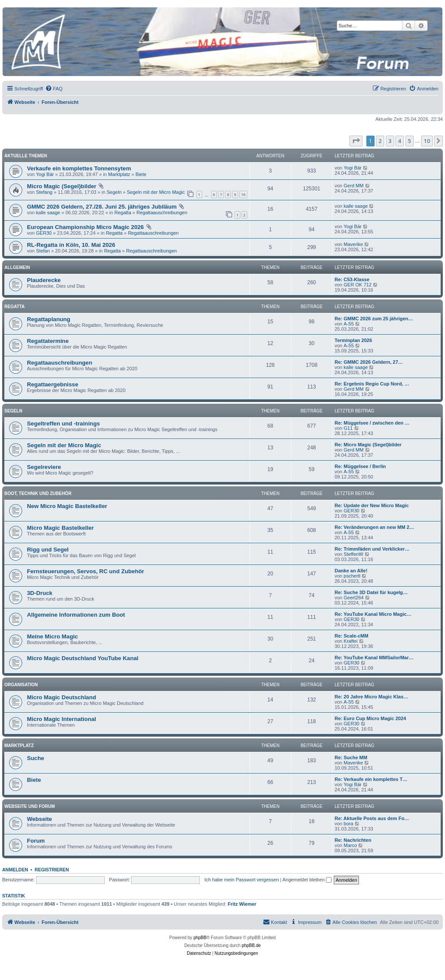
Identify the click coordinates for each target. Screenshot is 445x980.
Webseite (40, 819)
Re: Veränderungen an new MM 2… (374, 527)
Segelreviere (44, 467)
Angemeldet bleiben (307, 880)
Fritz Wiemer (242, 904)
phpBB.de (251, 945)
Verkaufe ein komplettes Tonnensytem (79, 168)
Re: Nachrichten (353, 840)
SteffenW (354, 554)
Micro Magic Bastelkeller (60, 528)
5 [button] (410, 141)
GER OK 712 (358, 285)
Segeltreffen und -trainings (63, 424)
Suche (36, 758)
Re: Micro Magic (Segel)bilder (368, 445)
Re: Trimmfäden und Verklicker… (372, 549)
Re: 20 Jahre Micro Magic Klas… (371, 697)
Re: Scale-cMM (352, 636)
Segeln (114, 192)
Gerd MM (354, 186)
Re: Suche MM (351, 757)
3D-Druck (40, 593)
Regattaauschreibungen (162, 213)
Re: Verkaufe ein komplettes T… (371, 779)
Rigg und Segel (48, 550)
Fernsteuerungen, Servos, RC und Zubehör (86, 571)
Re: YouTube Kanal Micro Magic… (373, 614)
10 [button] (427, 141)
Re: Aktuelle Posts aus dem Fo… (372, 818)
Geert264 (354, 598)
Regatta (123, 213)
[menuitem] (54, 89)
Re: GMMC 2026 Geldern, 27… (369, 362)
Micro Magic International (61, 719)
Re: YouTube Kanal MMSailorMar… (374, 658)
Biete (141, 174)
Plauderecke (44, 280)
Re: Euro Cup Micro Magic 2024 (370, 718)
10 (243, 194)
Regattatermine (48, 341)
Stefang (44, 192)
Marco (350, 845)
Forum (36, 841)
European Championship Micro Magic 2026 (85, 227)
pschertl (352, 576)
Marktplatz (119, 174)
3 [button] (390, 141)
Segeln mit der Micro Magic (156, 192)
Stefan (43, 251)
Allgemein (17, 267)
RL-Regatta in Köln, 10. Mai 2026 (71, 245)
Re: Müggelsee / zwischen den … (372, 423)
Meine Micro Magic (52, 636)
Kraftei (351, 641)
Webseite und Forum (30, 806)
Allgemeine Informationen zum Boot (76, 615)
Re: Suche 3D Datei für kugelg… (371, 592)
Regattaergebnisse (53, 384)
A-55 (349, 324)
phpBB (200, 938)
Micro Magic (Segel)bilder (62, 186)
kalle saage (48, 213)
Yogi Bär (45, 174)
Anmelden (15, 870)
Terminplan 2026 (353, 340)
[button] (356, 141)
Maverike (354, 244)
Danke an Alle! (351, 571)
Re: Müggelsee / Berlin (360, 466)
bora (349, 824)
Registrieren (52, 870)
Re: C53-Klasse (352, 279)
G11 (348, 428)
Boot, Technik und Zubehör (38, 493)
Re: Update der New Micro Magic (372, 505)
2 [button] (380, 141)
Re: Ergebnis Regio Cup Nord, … (372, 384)
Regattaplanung (49, 319)
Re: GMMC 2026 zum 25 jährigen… (374, 319)
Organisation (21, 685)
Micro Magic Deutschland (61, 697)
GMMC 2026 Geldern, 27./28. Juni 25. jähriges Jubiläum (102, 207)
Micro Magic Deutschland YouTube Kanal (83, 658)
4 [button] (400, 141)
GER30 (44, 233)
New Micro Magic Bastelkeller (67, 506)
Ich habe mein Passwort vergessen (241, 880)
